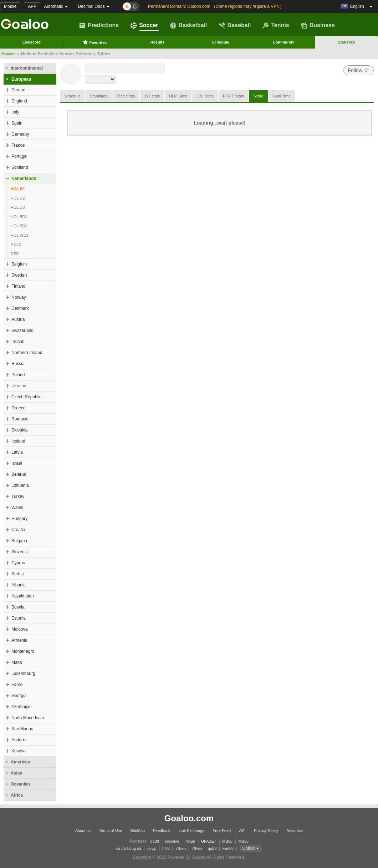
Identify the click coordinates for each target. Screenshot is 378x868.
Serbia (18, 574)
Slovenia (20, 552)
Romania (20, 419)
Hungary (19, 519)
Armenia (19, 640)
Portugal (19, 156)
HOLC (16, 244)
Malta (17, 662)
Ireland (18, 342)
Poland (18, 375)
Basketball (189, 25)
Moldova (19, 629)
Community (284, 42)
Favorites (95, 42)
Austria (18, 319)
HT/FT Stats (233, 96)
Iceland (18, 441)
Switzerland (22, 330)
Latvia (17, 452)
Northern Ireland (27, 353)
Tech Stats (126, 96)
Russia (18, 364)
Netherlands (24, 178)
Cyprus (18, 563)
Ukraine (19, 386)
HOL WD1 (20, 235)
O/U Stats (205, 96)
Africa (17, 795)
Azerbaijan (22, 707)
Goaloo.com (189, 818)
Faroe (17, 685)
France (18, 145)
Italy (15, 112)
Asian (17, 773)
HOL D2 (18, 198)
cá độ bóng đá (129, 848)
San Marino (22, 729)
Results (158, 42)
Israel (17, 463)
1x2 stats (152, 96)
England (19, 101)
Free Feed (222, 831)
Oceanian (20, 784)
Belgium (19, 264)
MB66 (227, 841)
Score (258, 96)
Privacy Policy (266, 831)
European (21, 79)
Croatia (18, 530)
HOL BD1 (19, 217)
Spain (17, 123)
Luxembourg (23, 673)
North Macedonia (28, 718)
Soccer (144, 25)
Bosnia (18, 607)
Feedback (162, 831)
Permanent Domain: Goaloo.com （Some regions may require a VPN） (216, 6)
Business (318, 25)
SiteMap (138, 831)
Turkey (18, 496)
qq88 (155, 841)
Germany (20, 134)
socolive (172, 841)
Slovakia (19, 430)
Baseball (235, 25)
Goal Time (282, 96)
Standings (99, 96)
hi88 (166, 848)
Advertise (295, 831)
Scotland (20, 167)
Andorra (19, 740)
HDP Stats (178, 96)
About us (83, 831)
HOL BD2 (19, 226)
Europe (18, 90)
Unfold (249, 848)
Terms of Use (110, 831)
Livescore (32, 42)
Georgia (19, 696)
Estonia (19, 618)
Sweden (19, 275)
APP (32, 6)
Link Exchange (191, 831)
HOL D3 (18, 207)
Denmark (20, 308)
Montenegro (23, 651)
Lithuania (20, 485)
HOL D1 (18, 189)
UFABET (209, 841)
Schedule (221, 42)
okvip (152, 848)
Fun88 (228, 848)
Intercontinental (27, 68)
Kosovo (19, 751)
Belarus (19, 474)
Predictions (99, 25)
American (21, 762)
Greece (18, 408)
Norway (19, 297)
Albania (19, 585)
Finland (18, 286)
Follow (359, 70)
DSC (15, 254)
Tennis (276, 25)
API (242, 831)
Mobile (10, 6)
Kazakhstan (23, 596)
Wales (17, 508)
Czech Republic (26, 397)
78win (190, 841)
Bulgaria (19, 541)
